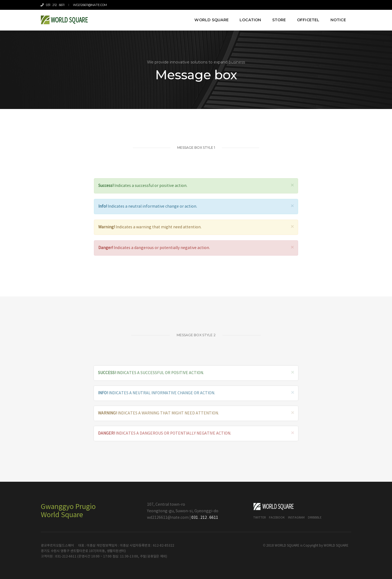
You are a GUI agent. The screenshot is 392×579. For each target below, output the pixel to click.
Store (279, 20)
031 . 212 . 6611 (53, 5)
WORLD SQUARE (336, 546)
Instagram (296, 518)
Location (250, 20)
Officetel (308, 20)
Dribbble (315, 518)
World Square (212, 20)
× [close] (292, 185)
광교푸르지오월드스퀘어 (57, 546)
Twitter (259, 518)
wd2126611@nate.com (90, 5)
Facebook (277, 518)
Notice (338, 20)
